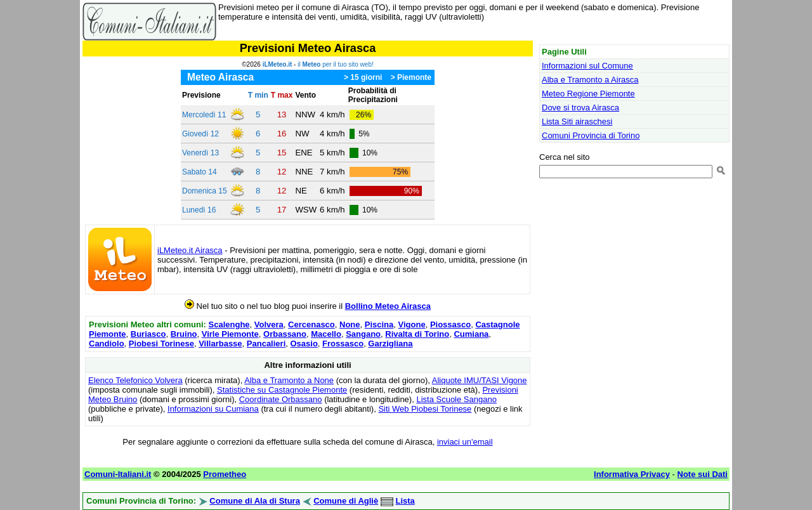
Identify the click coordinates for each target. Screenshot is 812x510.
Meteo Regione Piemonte (588, 94)
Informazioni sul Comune (587, 66)
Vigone (412, 324)
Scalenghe (229, 324)
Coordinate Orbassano (281, 399)
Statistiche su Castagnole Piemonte (282, 390)
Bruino (184, 334)
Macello (326, 334)
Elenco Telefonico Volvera (135, 380)
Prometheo (225, 474)
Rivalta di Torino (417, 334)
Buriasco (148, 334)
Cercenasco (311, 324)
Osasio (304, 343)
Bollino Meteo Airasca (388, 306)
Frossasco (343, 343)
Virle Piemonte (230, 334)
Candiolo (107, 343)
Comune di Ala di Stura (255, 501)
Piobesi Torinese (161, 343)
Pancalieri (266, 343)
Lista (405, 501)
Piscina (379, 324)
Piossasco (450, 324)
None (350, 324)
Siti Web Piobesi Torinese (425, 409)
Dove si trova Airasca (580, 108)
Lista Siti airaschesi (577, 121)
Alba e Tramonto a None (289, 380)
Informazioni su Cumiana (213, 409)
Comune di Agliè (346, 501)
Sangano (363, 334)
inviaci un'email (465, 442)
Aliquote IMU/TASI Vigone (480, 380)
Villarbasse (220, 343)
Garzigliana (390, 343)
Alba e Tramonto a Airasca (590, 80)
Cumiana (471, 334)
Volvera (269, 324)
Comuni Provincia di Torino (591, 135)
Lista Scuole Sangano (456, 399)
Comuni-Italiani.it (118, 474)
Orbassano (285, 334)
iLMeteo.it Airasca (190, 250)
